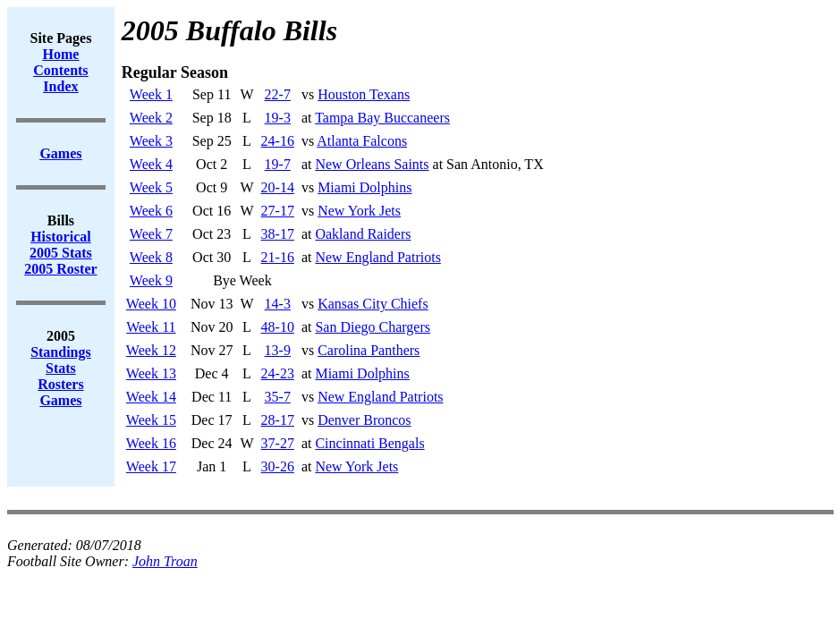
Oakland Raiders (363, 234)
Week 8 (151, 257)
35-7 (278, 397)
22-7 (278, 94)
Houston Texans (364, 94)
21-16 (278, 257)
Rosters (61, 384)
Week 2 (151, 118)
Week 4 (151, 164)
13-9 (278, 350)
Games (60, 400)
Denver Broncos (364, 420)
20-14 (278, 187)
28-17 (278, 420)
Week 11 (151, 327)
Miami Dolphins (364, 187)
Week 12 (151, 350)
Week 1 (151, 94)
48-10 (278, 327)
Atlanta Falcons (362, 141)
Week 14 (151, 397)
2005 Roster (60, 269)
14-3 (278, 304)
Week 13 (151, 373)
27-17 (278, 211)
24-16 (278, 141)
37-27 (278, 443)
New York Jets (359, 211)
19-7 (278, 164)
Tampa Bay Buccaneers (382, 118)
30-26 (278, 466)
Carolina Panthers (369, 350)
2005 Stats (61, 253)
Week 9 (151, 280)
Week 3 (151, 141)
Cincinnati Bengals (369, 443)
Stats (61, 368)
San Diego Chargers (373, 327)
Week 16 (151, 443)
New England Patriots (377, 257)
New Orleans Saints (372, 164)
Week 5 (151, 187)
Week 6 (151, 211)
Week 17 (151, 466)
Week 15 (151, 420)
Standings (61, 352)
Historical (61, 237)
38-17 (278, 234)
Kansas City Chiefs (373, 304)
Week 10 (151, 304)
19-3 (278, 118)
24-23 (278, 373)
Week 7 (151, 234)
